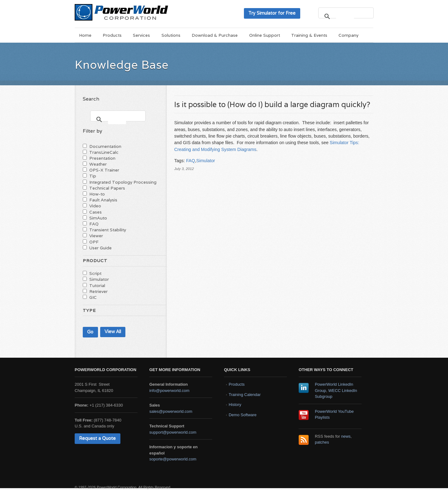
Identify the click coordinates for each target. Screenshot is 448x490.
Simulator (206, 161)
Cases (96, 212)
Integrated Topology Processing (123, 182)
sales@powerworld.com (171, 411)
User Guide (100, 248)
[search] (345, 16)
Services (141, 35)
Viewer (96, 236)
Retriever (98, 291)
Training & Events (309, 35)
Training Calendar (245, 395)
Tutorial (97, 285)
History (235, 405)
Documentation (105, 146)
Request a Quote (97, 438)
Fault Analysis (103, 200)
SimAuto (98, 218)
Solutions (171, 35)
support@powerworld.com (173, 432)
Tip (93, 176)
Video (95, 206)
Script (95, 273)
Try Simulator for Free (272, 13)
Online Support (265, 35)
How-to (97, 194)
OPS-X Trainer (104, 170)
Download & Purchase (215, 35)
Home (85, 35)
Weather (98, 164)
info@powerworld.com (169, 391)
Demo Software (243, 415)
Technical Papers (107, 188)
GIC (93, 297)
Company (348, 35)
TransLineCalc (104, 152)
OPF (94, 242)
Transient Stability (108, 230)
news (346, 436)
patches (322, 442)
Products (112, 35)
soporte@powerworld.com (173, 459)
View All (113, 331)
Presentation (102, 158)
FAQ (191, 161)
